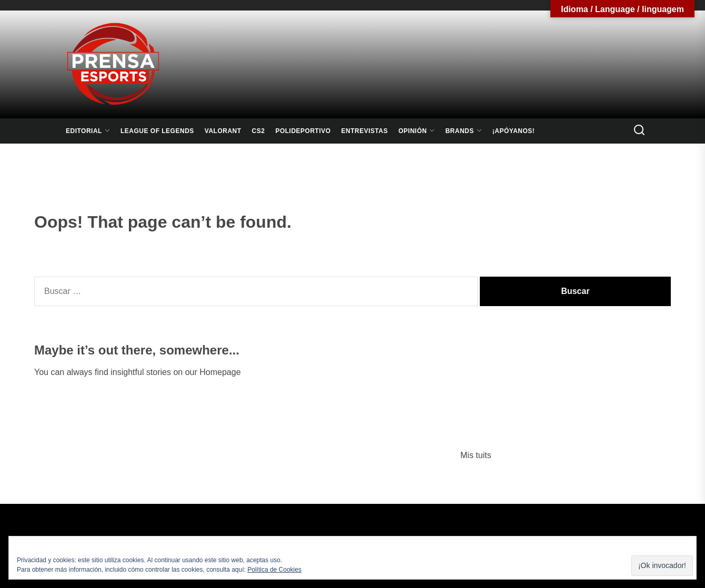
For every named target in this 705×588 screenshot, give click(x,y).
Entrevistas (365, 131)
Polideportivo (303, 131)
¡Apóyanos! (514, 131)
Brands (463, 131)
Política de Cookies (274, 570)
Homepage (220, 372)
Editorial (88, 131)
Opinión (416, 131)
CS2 (259, 131)
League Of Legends (157, 131)
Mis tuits (476, 455)
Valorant (223, 131)
